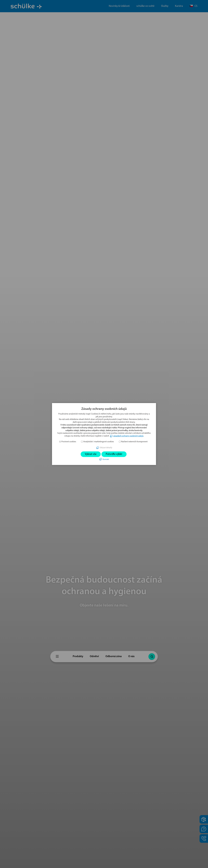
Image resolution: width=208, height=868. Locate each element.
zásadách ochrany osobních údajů (128, 436)
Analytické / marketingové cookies (99, 442)
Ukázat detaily (106, 448)
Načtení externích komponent (134, 442)
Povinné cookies (69, 442)
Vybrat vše (91, 454)
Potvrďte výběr (114, 454)
